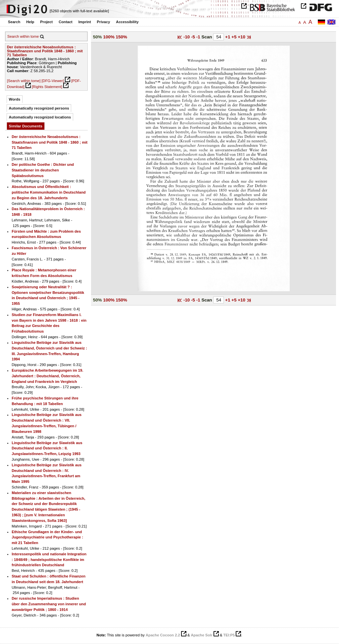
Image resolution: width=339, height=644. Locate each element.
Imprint (85, 22)
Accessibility (127, 22)
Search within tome (23, 36)
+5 (235, 37)
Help (30, 22)
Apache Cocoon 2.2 (163, 635)
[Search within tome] (24, 81)
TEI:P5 (229, 635)
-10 (187, 37)
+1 (228, 37)
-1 (199, 37)
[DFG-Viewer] (53, 81)
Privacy (104, 22)
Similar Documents (26, 126)
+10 (242, 37)
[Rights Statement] (47, 87)
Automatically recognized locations (40, 117)
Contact (66, 22)
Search (14, 22)
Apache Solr (202, 635)
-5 (194, 37)
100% (109, 37)
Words (15, 99)
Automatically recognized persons (39, 108)
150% (121, 37)
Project (46, 22)
